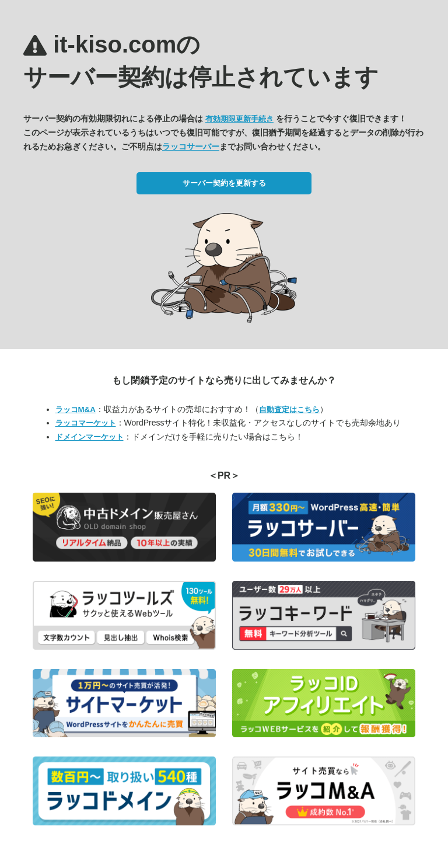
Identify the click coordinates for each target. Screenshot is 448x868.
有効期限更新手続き (239, 119)
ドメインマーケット (90, 437)
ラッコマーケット (86, 423)
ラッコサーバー (191, 147)
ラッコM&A (76, 409)
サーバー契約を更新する (224, 183)
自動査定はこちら (289, 409)
